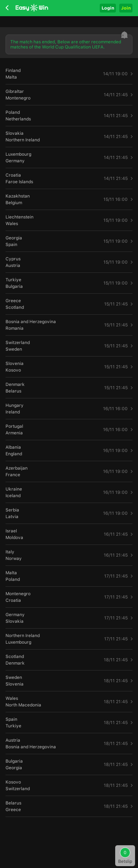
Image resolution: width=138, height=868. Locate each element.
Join (126, 8)
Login (108, 8)
